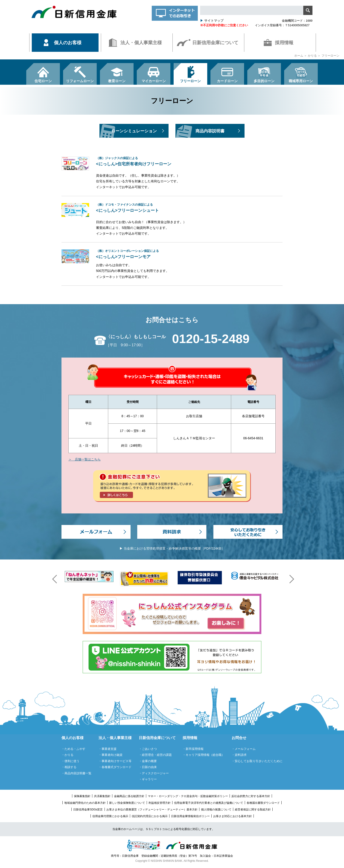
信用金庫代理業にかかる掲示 (110, 816)
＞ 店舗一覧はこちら (85, 459)
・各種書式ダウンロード (115, 767)
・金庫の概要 (148, 761)
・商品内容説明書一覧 (76, 773)
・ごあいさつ (148, 749)
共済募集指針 (102, 796)
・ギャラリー (148, 779)
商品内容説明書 (210, 131)
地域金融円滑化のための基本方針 (85, 803)
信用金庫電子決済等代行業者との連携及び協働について (209, 803)
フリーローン (190, 81)
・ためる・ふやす (73, 749)
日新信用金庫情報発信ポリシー (190, 816)
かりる (312, 56)
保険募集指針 (82, 796)
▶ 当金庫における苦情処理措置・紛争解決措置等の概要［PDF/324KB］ (172, 548)
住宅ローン (43, 81)
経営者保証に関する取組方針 (253, 810)
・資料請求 (239, 755)
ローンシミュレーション (134, 131)
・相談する (69, 767)
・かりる (67, 755)
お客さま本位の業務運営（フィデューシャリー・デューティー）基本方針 (152, 810)
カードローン (227, 81)
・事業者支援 (108, 749)
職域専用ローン (301, 81)
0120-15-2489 (211, 339)
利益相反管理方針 (160, 803)
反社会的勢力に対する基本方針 (251, 796)
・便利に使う (70, 761)
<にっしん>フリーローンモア (189, 254)
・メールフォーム (244, 749)
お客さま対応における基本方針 (233, 816)
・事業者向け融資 (111, 755)
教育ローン (117, 81)
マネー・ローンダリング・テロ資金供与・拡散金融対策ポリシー (188, 796)
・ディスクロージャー (154, 773)
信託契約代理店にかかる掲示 (150, 816)
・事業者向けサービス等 (115, 761)
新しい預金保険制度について (127, 803)
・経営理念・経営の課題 (155, 755)
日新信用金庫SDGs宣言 (88, 810)
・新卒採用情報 (193, 749)
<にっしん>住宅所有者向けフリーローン (189, 161)
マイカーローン (154, 81)
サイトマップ (212, 20)
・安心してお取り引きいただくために (257, 761)
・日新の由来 (148, 767)
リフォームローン (80, 81)
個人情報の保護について (216, 810)
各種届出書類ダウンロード (263, 803)
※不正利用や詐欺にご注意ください (224, 25)
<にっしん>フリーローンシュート (189, 208)
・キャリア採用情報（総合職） (204, 755)
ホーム (299, 56)
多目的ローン (264, 81)
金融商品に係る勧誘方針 (129, 796)
